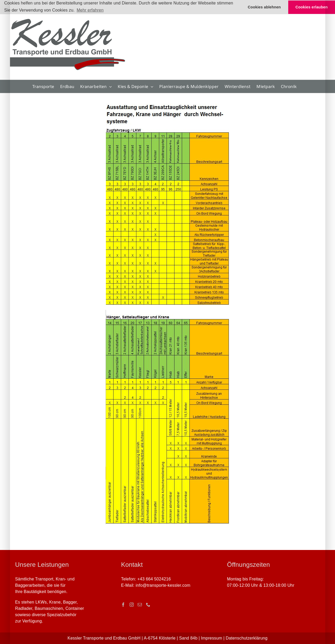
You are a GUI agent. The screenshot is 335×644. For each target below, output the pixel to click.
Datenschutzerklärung (247, 638)
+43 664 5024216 (154, 579)
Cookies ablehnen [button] (264, 7)
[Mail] (140, 605)
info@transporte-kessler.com (163, 585)
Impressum (212, 638)
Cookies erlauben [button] (312, 7)
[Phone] (148, 605)
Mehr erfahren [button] (90, 10)
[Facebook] (123, 605)
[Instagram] (132, 605)
